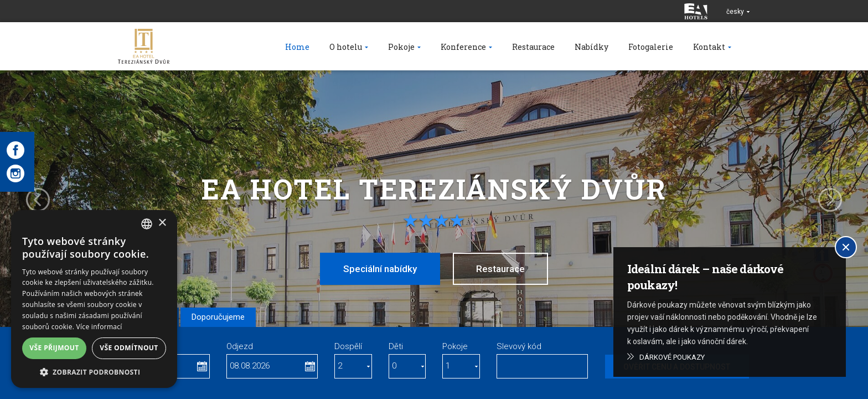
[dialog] (94, 299)
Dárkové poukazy (672, 357)
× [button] (162, 223)
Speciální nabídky (380, 269)
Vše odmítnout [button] (129, 348)
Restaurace (500, 269)
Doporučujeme (218, 317)
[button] (94, 372)
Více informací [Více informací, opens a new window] (99, 327)
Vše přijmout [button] (54, 348)
